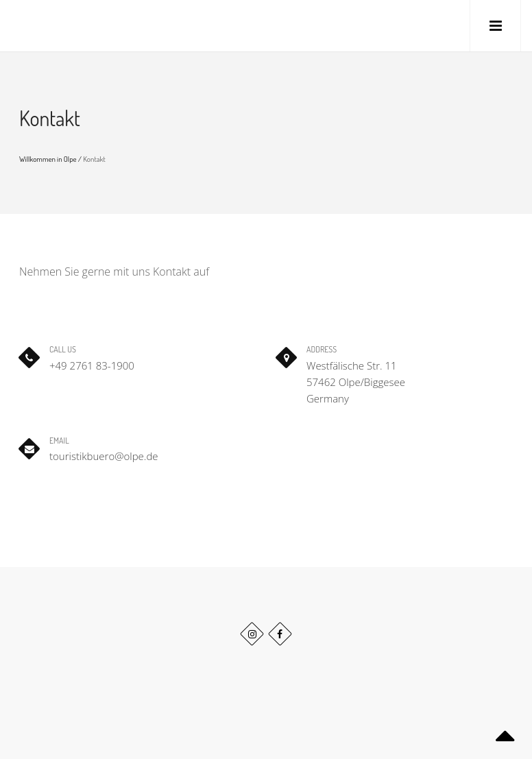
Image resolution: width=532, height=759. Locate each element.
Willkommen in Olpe (48, 159)
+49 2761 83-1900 (92, 365)
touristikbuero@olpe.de (104, 456)
